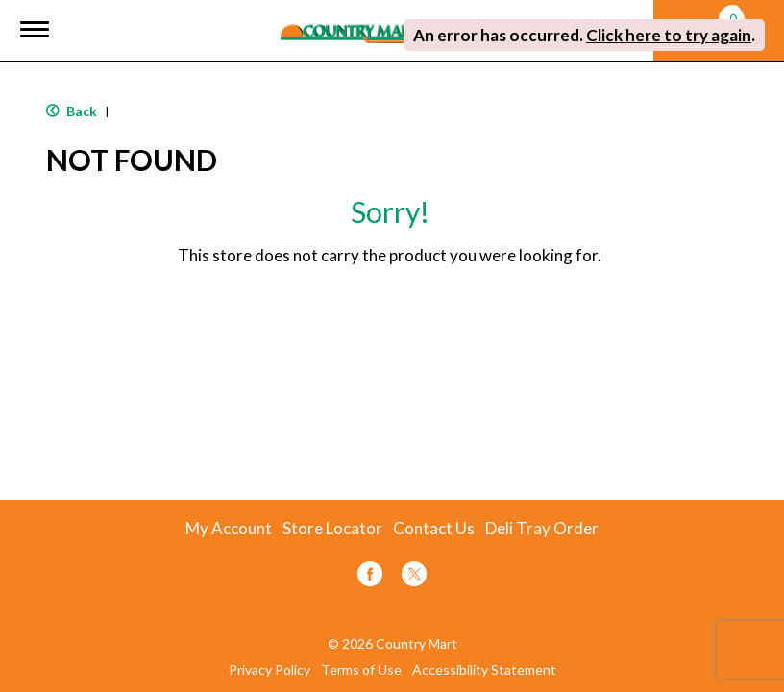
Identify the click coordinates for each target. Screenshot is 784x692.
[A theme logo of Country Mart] (353, 22)
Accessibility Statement (484, 670)
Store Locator (332, 529)
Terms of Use (361, 670)
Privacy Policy (269, 670)
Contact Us (434, 529)
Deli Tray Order (542, 529)
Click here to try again (669, 35)
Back (72, 111)
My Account (229, 529)
